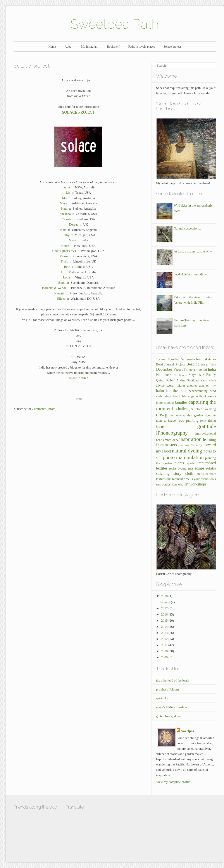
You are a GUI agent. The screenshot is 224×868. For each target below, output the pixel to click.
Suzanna (65, 214)
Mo (64, 198)
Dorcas (73, 224)
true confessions (167, 484)
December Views (170, 369)
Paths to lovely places (141, 47)
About (68, 47)
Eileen (61, 299)
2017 (165, 608)
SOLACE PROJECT (78, 112)
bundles (181, 402)
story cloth (183, 473)
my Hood (164, 451)
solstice (211, 468)
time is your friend (196, 479)
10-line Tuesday (167, 359)
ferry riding (208, 421)
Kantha (183, 375)
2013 (165, 633)
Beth (67, 267)
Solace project (172, 47)
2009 (165, 657)
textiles (161, 479)
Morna (64, 256)
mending (184, 445)
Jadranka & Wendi (54, 288)
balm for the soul (171, 391)
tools (213, 479)
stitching (163, 473)
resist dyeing (178, 468)
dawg (162, 415)
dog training (178, 415)
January (165, 602)
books (171, 403)
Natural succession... (187, 228)
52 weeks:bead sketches (199, 359)
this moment (175, 479)
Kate (63, 230)
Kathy (66, 235)
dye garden (195, 415)
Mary (63, 203)
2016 (165, 614)
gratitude (206, 426)
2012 (165, 639)
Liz (68, 193)
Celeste (67, 219)
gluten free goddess (169, 716)
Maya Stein (196, 375)
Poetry (211, 375)
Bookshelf (113, 47)
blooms (161, 403)
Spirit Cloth (208, 380)
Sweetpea (188, 731)
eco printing (189, 420)
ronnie (66, 187)
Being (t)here (209, 365)
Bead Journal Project (171, 364)
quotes (191, 463)
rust (190, 468)
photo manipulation (183, 457)
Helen (65, 246)
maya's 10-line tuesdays (172, 707)
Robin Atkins (176, 380)
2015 (165, 621)
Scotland (193, 380)
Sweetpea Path (115, 24)
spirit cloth (163, 698)
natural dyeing (187, 451)
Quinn (160, 380)
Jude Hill (171, 375)
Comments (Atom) (44, 409)
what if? (184, 484)
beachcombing (198, 391)
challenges (184, 409)
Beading (193, 364)
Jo (62, 272)
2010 (165, 651)
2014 (165, 627)
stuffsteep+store (207, 474)
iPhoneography (172, 433)
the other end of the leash (173, 680)
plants (179, 463)
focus (160, 427)
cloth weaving (206, 409)
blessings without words (199, 396)
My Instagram (90, 47)
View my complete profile (173, 782)
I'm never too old (195, 370)
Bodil (62, 283)
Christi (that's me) (64, 251)
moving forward (203, 445)
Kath (64, 209)
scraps (199, 468)
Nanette (59, 293)
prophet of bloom (167, 689)
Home (52, 47)
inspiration (190, 439)
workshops (198, 484)
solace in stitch (78, 378)
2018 (165, 596)
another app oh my (202, 386)
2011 (165, 645)
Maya (72, 240)
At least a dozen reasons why (193, 251)
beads (177, 396)
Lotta (67, 277)
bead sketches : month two (191, 274)
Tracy (64, 261)
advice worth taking (171, 386)
